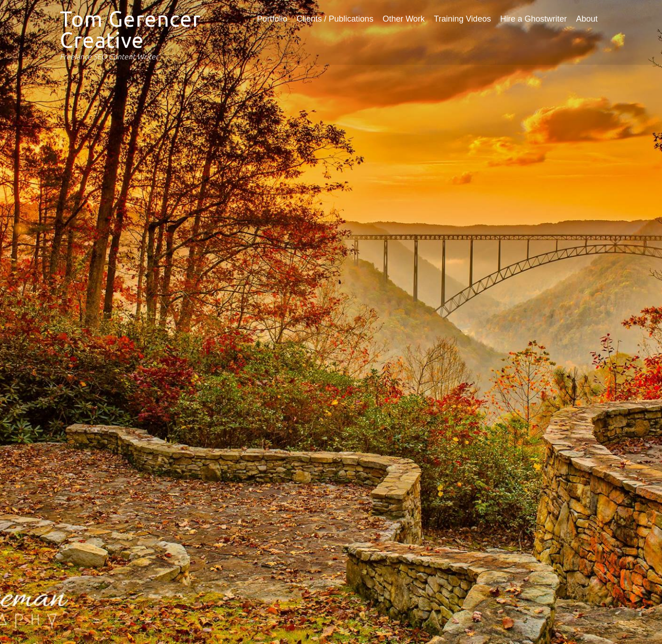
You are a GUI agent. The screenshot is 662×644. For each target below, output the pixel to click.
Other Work (404, 19)
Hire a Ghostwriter (534, 19)
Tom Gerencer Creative (130, 29)
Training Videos (462, 19)
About (587, 19)
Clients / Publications (335, 19)
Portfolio (272, 19)
